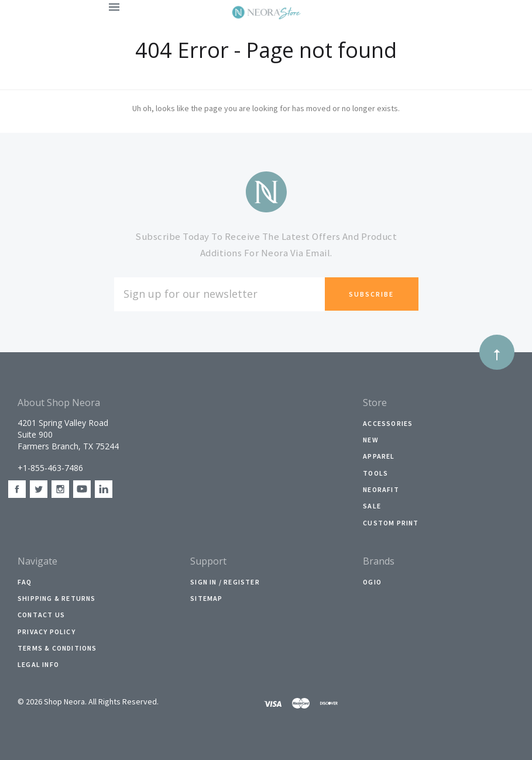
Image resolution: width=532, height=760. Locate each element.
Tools (375, 473)
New (371, 440)
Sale (372, 506)
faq (25, 582)
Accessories (388, 423)
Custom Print (391, 523)
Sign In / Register (225, 582)
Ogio (372, 582)
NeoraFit (381, 489)
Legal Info (38, 664)
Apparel (379, 456)
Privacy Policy (47, 632)
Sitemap (206, 598)
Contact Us (41, 615)
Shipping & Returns (57, 598)
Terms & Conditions (57, 648)
